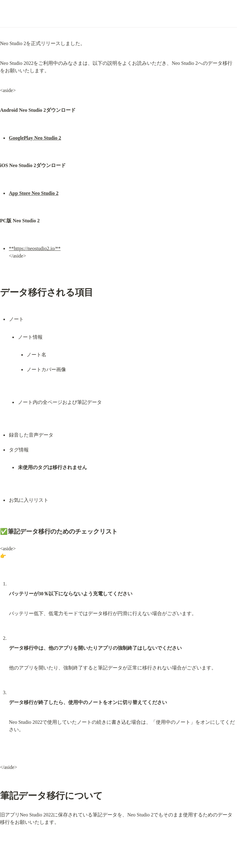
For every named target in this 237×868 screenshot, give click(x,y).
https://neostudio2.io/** (37, 248)
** (11, 248)
